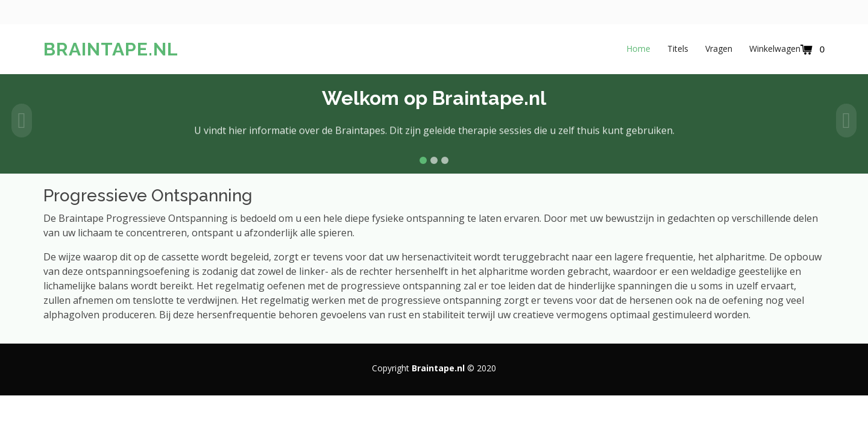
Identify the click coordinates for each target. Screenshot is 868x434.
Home (638, 49)
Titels (678, 49)
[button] (22, 121)
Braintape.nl (111, 49)
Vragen (719, 49)
